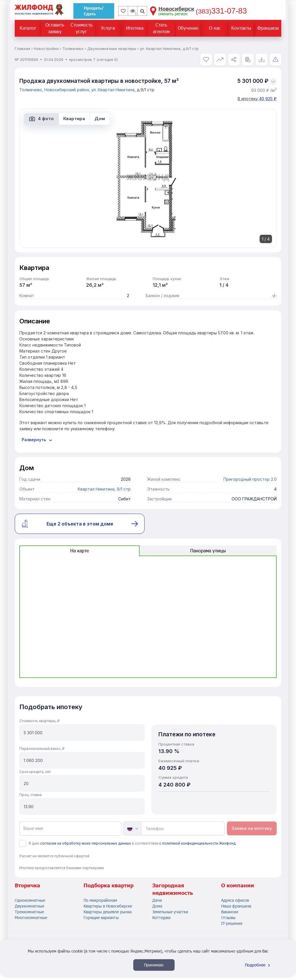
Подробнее (258, 965)
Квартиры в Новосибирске (108, 906)
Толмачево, (32, 90)
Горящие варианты (101, 917)
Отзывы (228, 917)
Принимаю (154, 965)
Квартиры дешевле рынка (108, 912)
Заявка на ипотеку (252, 828)
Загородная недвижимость (173, 889)
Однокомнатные (30, 900)
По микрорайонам (100, 900)
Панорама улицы (208, 550)
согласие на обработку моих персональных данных (86, 843)
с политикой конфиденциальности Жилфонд (197, 843)
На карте (79, 550)
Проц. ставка (30, 795)
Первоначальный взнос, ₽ (42, 749)
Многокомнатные (31, 917)
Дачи (157, 900)
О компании (238, 885)
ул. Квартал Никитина (113, 90)
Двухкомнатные (29, 906)
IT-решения (232, 923)
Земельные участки (170, 912)
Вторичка (27, 885)
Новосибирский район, (68, 90)
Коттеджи (161, 917)
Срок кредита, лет (35, 772)
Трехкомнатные (29, 912)
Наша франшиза (236, 906)
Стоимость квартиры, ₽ (39, 721)
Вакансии (230, 912)
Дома (157, 906)
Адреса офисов (235, 900)
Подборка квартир (109, 885)
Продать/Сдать (94, 11)
